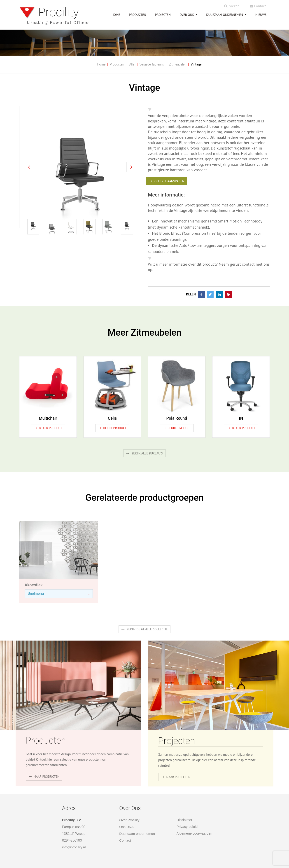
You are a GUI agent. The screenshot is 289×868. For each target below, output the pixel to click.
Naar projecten (176, 777)
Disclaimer (184, 820)
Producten (117, 64)
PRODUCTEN (138, 15)
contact (248, 264)
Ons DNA (126, 827)
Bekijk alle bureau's (144, 453)
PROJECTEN (163, 15)
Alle (132, 64)
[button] (29, 167)
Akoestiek (34, 585)
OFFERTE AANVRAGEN (167, 181)
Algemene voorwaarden (194, 833)
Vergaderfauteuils (152, 64)
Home (101, 64)
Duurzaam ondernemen (225, 15)
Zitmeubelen (177, 64)
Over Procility (129, 820)
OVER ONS (187, 15)
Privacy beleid (187, 827)
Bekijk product (48, 428)
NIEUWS (261, 15)
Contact (258, 6)
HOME (116, 15)
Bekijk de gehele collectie (145, 629)
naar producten (44, 777)
